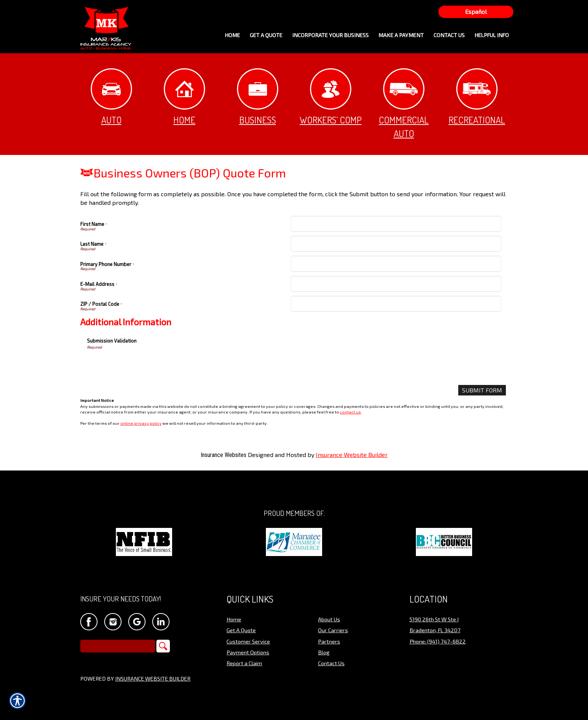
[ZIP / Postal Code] (396, 304)
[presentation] (144, 365)
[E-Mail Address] (396, 284)
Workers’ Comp (331, 97)
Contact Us (331, 663)
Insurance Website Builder (352, 455)
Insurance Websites (223, 455)
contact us (350, 412)
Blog (324, 652)
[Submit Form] (482, 390)
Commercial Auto (404, 104)
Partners (329, 642)
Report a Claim (244, 663)
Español (476, 11)
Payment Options (248, 652)
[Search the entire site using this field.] (118, 646)
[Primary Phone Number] (396, 264)
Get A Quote (241, 630)
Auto (111, 97)
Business (258, 97)
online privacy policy (141, 423)
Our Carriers (333, 630)
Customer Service (248, 642)
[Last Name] (396, 244)
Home (184, 97)
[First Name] (396, 224)
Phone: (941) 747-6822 (438, 642)
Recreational (477, 97)
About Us (329, 619)
